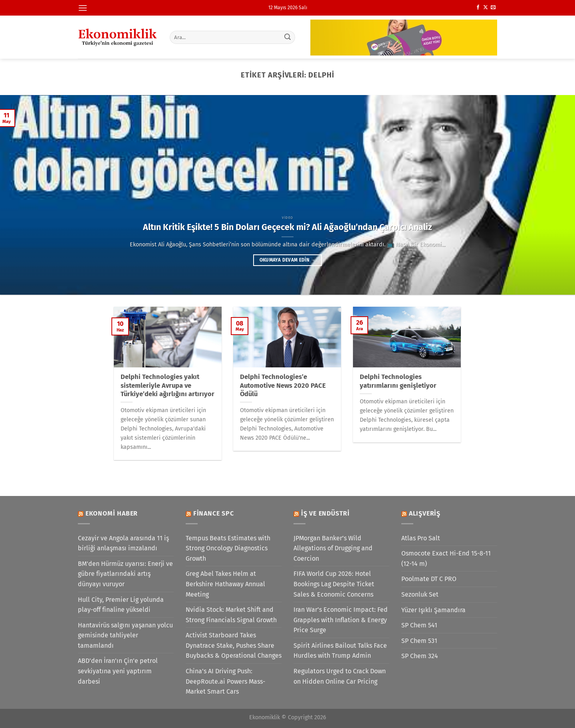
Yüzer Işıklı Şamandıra (433, 610)
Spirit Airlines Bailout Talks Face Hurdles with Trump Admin (340, 651)
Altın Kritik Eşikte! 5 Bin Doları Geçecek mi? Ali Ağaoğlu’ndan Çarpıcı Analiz (287, 227)
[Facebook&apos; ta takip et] (478, 8)
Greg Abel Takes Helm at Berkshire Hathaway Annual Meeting (225, 584)
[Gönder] (288, 37)
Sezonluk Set (420, 594)
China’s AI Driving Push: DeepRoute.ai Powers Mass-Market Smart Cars (225, 681)
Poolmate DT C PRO (429, 579)
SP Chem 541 (419, 625)
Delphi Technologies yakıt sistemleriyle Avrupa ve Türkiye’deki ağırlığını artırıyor (168, 385)
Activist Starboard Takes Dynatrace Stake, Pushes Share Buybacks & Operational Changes (234, 645)
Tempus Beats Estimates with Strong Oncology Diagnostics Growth (228, 548)
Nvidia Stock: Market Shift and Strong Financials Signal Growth (231, 615)
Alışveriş (425, 513)
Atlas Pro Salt (421, 538)
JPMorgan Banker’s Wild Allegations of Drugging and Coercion (333, 548)
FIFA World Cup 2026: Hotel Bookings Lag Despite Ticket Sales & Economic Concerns (334, 584)
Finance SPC (214, 513)
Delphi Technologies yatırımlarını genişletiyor (398, 381)
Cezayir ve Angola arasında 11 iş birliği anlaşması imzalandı (123, 543)
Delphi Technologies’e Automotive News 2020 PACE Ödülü (283, 385)
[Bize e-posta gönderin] (493, 8)
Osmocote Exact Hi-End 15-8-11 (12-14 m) (446, 558)
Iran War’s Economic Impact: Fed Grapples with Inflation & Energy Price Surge (341, 620)
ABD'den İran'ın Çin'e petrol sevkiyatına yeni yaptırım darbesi (118, 671)
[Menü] (83, 8)
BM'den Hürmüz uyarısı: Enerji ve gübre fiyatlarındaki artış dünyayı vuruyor (125, 574)
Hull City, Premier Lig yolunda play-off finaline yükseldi (121, 605)
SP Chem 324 (420, 656)
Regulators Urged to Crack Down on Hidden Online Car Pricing (340, 676)
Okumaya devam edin (287, 260)
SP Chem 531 (419, 641)
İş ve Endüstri (325, 513)
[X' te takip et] (486, 8)
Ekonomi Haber (112, 513)
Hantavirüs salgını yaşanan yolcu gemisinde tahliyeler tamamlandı (125, 635)
